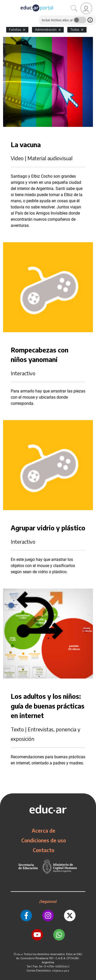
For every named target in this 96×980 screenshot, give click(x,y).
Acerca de (44, 831)
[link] (86, 8)
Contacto (44, 850)
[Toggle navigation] (5, 3)
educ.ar (20, 954)
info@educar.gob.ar (61, 971)
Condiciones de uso (44, 840)
